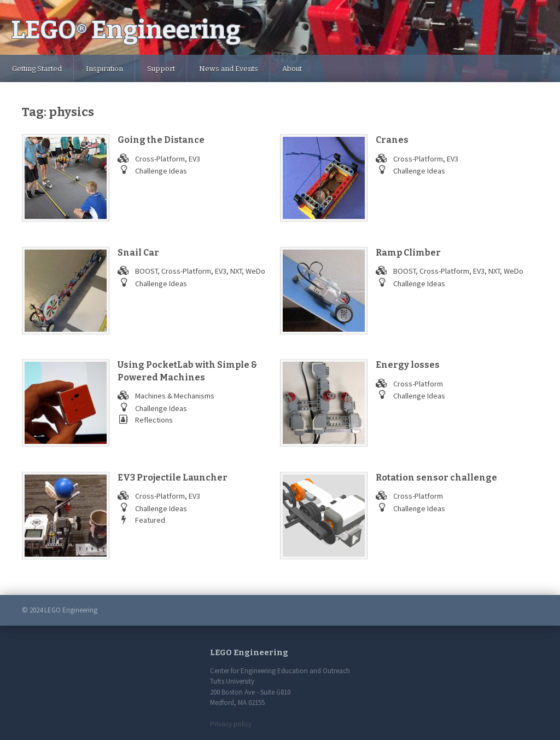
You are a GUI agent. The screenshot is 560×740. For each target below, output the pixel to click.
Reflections (154, 420)
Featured (150, 520)
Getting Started (37, 69)
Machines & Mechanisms (175, 396)
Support (161, 69)
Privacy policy (231, 724)
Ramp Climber (408, 253)
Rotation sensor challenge (436, 478)
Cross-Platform (160, 159)
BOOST (146, 271)
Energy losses (408, 365)
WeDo (255, 271)
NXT (236, 271)
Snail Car (138, 253)
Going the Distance (161, 140)
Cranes (392, 140)
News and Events (229, 69)
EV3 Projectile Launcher (173, 478)
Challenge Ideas (161, 171)
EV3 (194, 159)
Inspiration (104, 69)
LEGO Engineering (126, 30)
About (292, 69)
